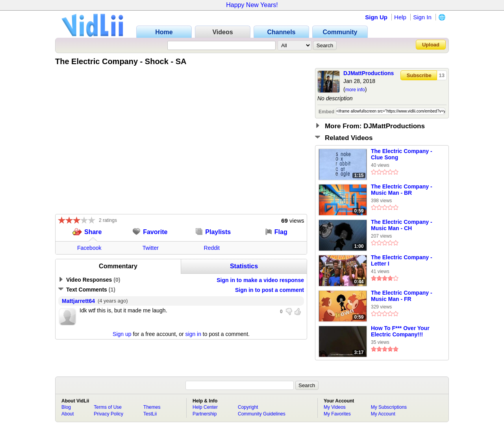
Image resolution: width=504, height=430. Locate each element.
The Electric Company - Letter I (402, 260)
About (68, 414)
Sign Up (376, 17)
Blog (66, 407)
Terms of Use (108, 407)
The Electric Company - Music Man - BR (402, 190)
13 (442, 75)
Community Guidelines (262, 414)
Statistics (244, 266)
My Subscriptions (389, 407)
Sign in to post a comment (270, 290)
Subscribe (419, 75)
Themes (152, 407)
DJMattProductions (369, 73)
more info (355, 90)
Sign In (422, 17)
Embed (326, 112)
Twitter (151, 248)
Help (400, 17)
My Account (383, 414)
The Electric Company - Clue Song (402, 154)
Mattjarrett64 (78, 301)
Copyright (248, 407)
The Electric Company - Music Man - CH (402, 225)
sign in (193, 334)
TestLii (150, 414)
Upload (431, 45)
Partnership (205, 414)
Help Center (205, 407)
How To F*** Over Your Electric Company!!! (400, 331)
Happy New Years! (252, 5)
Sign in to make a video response (260, 280)
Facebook (89, 248)
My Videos (335, 407)
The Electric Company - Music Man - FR (402, 296)
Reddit (212, 248)
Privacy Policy (108, 414)
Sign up (122, 334)
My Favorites (337, 414)
